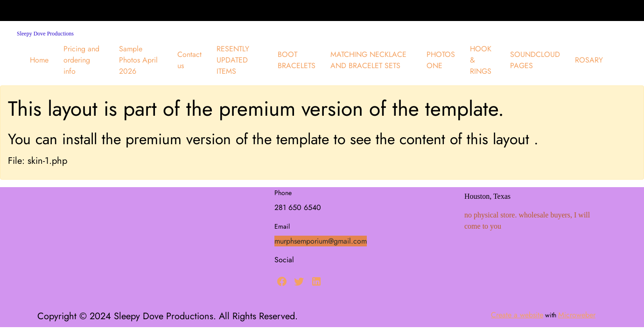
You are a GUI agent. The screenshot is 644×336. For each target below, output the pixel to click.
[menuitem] (39, 60)
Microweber (577, 315)
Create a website (517, 315)
